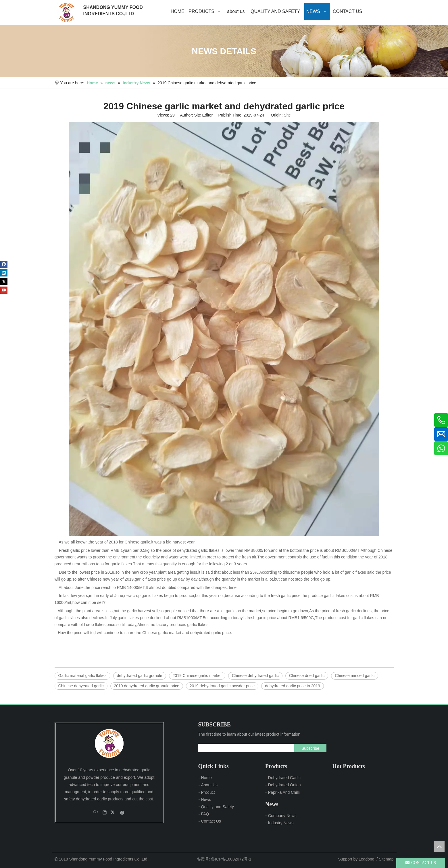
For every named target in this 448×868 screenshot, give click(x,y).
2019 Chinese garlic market (197, 676)
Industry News (281, 823)
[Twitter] (4, 282)
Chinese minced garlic (355, 676)
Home (206, 778)
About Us (209, 785)
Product (208, 792)
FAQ (205, 814)
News (206, 800)
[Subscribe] (310, 748)
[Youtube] (4, 290)
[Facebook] (4, 264)
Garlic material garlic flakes (82, 676)
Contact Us (211, 821)
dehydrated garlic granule (140, 676)
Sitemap (386, 859)
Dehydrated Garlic (284, 778)
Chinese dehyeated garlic (81, 686)
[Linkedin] (4, 273)
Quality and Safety (218, 807)
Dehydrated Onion (284, 785)
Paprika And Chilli (284, 792)
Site (287, 115)
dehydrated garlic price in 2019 (292, 686)
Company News (282, 816)
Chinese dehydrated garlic (255, 676)
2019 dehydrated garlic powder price (222, 686)
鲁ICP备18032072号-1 (231, 859)
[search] (245, 748)
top (439, 846)
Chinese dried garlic (307, 676)
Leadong (367, 859)
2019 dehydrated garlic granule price (147, 686)
